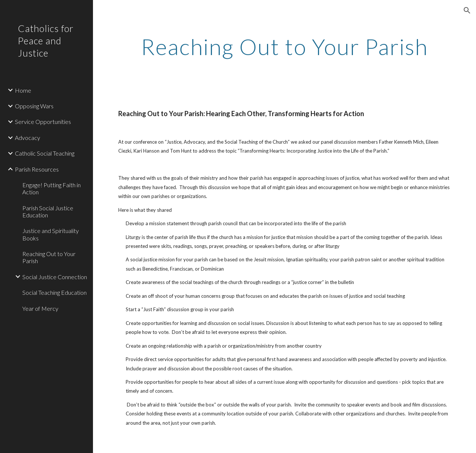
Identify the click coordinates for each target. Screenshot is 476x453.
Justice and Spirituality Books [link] (51, 234)
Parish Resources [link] (37, 169)
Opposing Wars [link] (34, 106)
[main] (285, 47)
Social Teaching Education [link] (54, 292)
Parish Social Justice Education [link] (48, 211)
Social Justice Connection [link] (55, 277)
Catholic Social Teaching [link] (45, 153)
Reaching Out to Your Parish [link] (49, 257)
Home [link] (23, 90)
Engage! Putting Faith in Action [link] (52, 188)
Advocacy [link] (28, 138)
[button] (467, 10)
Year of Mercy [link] (40, 308)
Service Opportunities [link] (43, 122)
